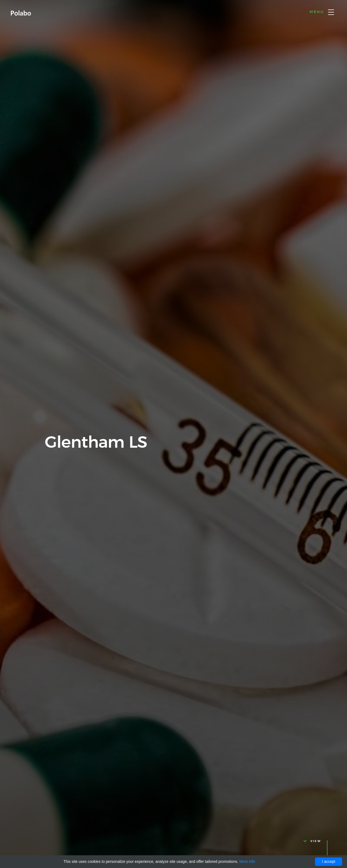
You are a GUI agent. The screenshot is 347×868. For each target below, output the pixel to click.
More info (247, 861)
